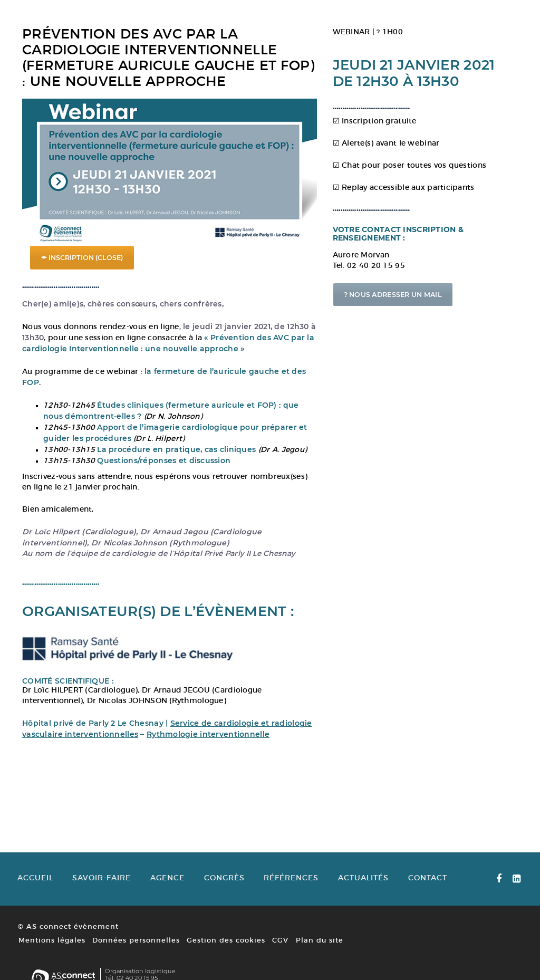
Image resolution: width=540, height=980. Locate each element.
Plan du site (318, 954)
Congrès (226, 892)
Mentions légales (51, 954)
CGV (279, 954)
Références (294, 892)
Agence (169, 892)
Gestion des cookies (225, 954)
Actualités (367, 892)
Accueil (35, 892)
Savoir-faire (102, 892)
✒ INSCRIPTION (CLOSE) (82, 251)
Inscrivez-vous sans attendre (76, 480)
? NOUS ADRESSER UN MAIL (423, 309)
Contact (432, 892)
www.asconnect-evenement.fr (476, 949)
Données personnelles (135, 954)
